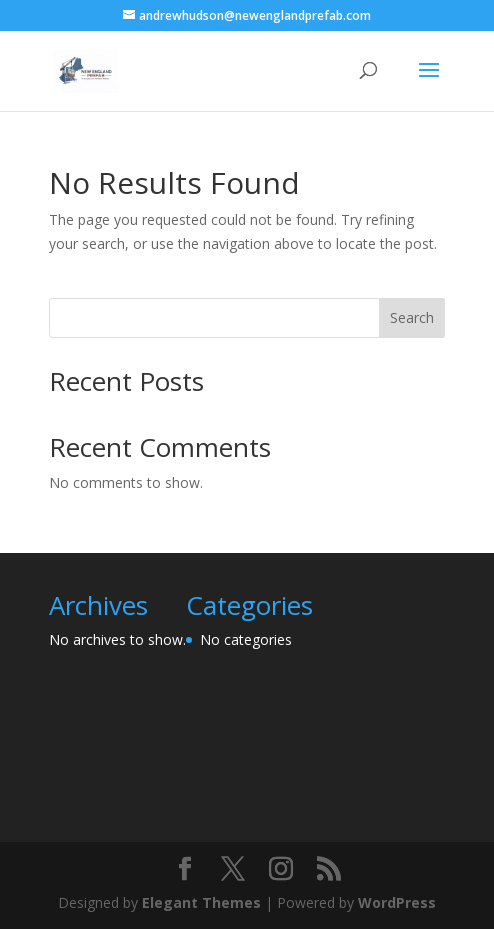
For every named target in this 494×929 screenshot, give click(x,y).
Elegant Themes (201, 902)
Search (412, 317)
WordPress (397, 902)
